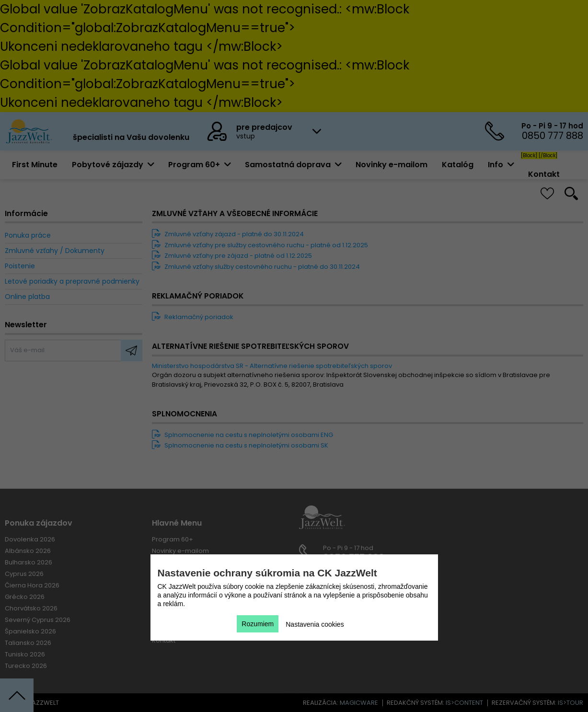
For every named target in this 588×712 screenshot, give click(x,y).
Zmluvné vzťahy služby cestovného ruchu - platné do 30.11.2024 (256, 267)
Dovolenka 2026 (30, 539)
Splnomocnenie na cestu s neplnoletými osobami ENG (242, 435)
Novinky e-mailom (392, 165)
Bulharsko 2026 (29, 562)
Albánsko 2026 (28, 551)
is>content (464, 703)
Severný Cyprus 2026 (38, 620)
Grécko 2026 (25, 597)
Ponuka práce (28, 235)
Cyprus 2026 (24, 574)
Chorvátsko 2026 (31, 608)
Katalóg (458, 165)
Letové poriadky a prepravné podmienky (72, 281)
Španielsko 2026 (30, 631)
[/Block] (548, 155)
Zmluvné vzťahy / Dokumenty (55, 251)
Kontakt (544, 174)
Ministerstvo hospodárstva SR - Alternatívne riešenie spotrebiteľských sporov (272, 366)
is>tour (571, 703)
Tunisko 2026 (25, 654)
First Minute (35, 165)
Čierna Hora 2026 (32, 585)
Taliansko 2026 (28, 643)
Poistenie (20, 266)
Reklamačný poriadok (193, 317)
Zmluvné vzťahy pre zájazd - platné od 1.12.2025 (232, 256)
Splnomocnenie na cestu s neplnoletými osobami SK (240, 445)
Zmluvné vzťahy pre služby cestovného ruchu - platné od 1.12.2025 (260, 245)
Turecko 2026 (26, 666)
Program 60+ (173, 539)
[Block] (529, 155)
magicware (359, 703)
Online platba (27, 297)
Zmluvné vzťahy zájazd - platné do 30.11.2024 (228, 234)
